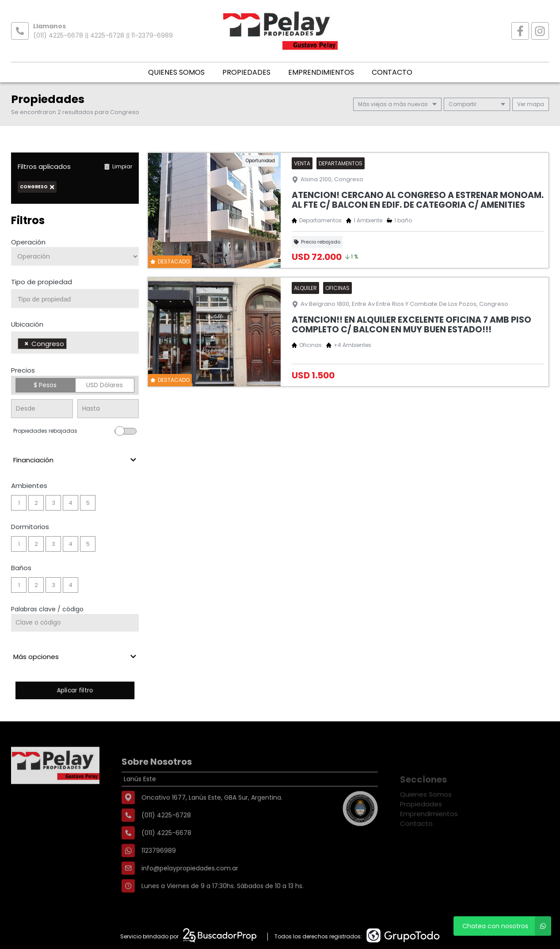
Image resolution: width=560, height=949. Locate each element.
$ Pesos (45, 385)
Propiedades (246, 72)
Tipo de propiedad (42, 282)
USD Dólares (105, 385)
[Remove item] (27, 344)
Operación (28, 242)
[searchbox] (78, 299)
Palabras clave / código (47, 609)
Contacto (392, 72)
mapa (531, 104)
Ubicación (27, 324)
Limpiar (118, 166)
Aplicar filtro (75, 690)
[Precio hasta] (108, 409)
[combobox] (75, 299)
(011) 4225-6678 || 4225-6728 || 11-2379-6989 (103, 35)
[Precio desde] (42, 409)
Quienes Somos (176, 72)
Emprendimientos (321, 72)
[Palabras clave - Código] (75, 623)
